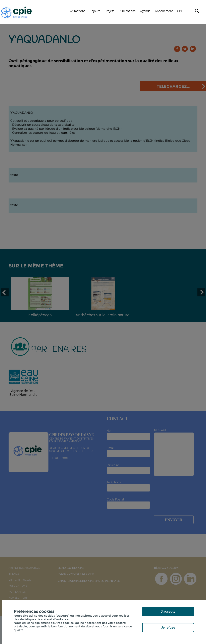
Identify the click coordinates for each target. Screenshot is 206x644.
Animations (78, 11)
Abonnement (164, 11)
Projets (110, 11)
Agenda (145, 11)
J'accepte (168, 612)
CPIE (180, 11)
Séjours (95, 11)
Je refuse (168, 628)
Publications (127, 11)
